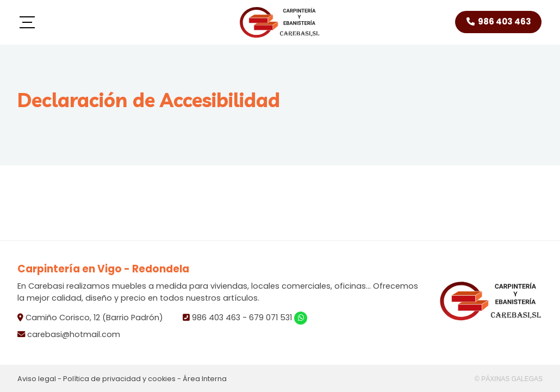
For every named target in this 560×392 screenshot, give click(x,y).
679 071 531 (270, 318)
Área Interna (205, 379)
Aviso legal (37, 379)
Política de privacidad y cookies (119, 379)
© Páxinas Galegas (509, 379)
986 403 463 (216, 318)
